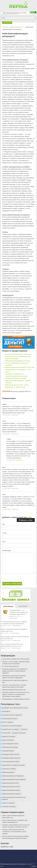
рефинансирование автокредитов (13, 776)
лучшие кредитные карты (10, 744)
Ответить (15, 415)
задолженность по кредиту (11, 729)
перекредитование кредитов (11, 758)
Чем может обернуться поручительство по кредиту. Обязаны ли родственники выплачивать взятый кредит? (16, 694)
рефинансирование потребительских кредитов (14, 798)
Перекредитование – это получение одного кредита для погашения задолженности (19, 612)
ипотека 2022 (6, 733)
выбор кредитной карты (10, 719)
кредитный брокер (8, 740)
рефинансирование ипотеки (11, 787)
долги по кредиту (8, 722)
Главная (5, 27)
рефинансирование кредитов (11, 794)
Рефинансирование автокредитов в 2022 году (19, 367)
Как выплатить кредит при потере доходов (16, 659)
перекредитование (8, 751)
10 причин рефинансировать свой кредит (18, 354)
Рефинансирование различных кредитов (13, 864)
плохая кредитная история (11, 762)
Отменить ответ (26, 520)
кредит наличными (20, 733)
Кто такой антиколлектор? (11, 666)
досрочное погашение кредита (12, 726)
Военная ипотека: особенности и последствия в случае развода (14, 832)
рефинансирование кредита (11, 790)
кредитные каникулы (9, 736)
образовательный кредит (10, 747)
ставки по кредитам (8, 803)
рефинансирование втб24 (10, 783)
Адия (30, 517)
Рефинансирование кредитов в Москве (17, 361)
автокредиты (6, 711)
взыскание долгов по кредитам (12, 715)
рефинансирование (8, 772)
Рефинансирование (16, 27)
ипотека (25, 729)
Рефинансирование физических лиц (14, 690)
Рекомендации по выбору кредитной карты (16, 699)
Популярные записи (8, 607)
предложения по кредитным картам (13, 765)
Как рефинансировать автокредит (16, 378)
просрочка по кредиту (9, 769)
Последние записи (23, 607)
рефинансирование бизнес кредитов (14, 779)
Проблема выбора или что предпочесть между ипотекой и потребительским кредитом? (15, 671)
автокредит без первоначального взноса (15, 708)
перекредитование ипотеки (11, 754)
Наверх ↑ (34, 866)
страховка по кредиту (9, 807)
